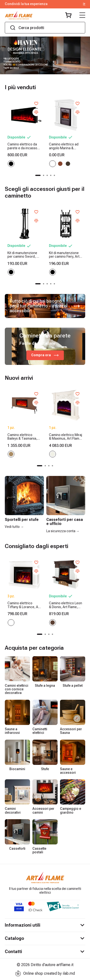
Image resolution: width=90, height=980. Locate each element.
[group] (45, 55)
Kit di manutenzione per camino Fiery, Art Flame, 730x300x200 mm (65, 255)
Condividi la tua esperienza (26, 4)
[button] (38, 175)
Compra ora (45, 355)
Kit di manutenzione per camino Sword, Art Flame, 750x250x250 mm (24, 255)
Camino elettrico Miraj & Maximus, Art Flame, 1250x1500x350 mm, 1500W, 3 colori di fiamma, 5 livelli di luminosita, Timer (66, 437)
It (84, 4)
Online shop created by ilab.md (45, 974)
